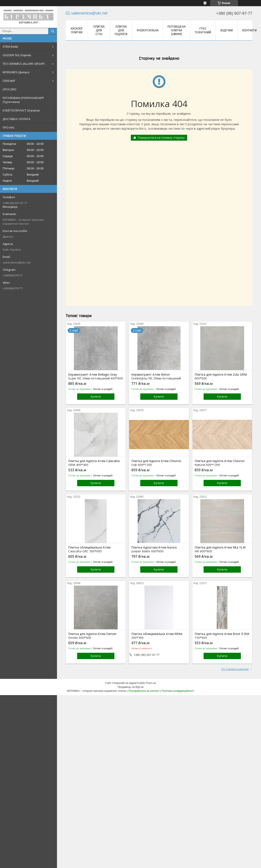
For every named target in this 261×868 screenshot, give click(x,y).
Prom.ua (151, 683)
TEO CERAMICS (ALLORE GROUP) (24, 64)
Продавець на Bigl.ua (130, 687)
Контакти (249, 30)
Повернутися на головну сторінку (161, 138)
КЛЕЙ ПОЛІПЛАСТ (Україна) (21, 110)
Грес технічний (203, 30)
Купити (96, 396)
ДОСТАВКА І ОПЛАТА (16, 119)
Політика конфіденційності (178, 691)
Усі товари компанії (235, 669)
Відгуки (227, 30)
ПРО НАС (9, 127)
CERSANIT (9, 81)
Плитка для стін (99, 30)
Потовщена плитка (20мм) (177, 30)
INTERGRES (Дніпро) (16, 72)
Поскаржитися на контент (144, 691)
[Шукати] (53, 31)
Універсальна (147, 30)
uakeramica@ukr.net (17, 262)
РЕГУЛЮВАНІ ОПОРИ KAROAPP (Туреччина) (23, 100)
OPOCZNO (10, 89)
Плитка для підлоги (121, 30)
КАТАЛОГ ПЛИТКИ (77, 30)
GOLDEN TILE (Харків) (17, 55)
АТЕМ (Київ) (10, 47)
